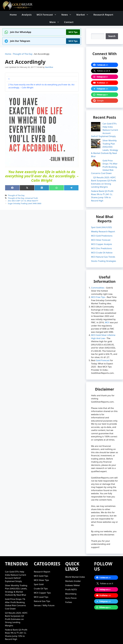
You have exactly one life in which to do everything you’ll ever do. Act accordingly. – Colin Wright (41, 86)
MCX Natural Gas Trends (103, 254)
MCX (107, 319)
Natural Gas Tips (42, 598)
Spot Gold (39, 581)
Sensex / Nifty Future (44, 602)
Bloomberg (71, 591)
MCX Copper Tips (42, 590)
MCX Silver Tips (41, 577)
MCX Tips (73, 32)
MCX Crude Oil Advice (102, 249)
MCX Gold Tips (41, 573)
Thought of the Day (16, 198)
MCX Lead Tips (41, 594)
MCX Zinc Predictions (101, 245)
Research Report (103, 15)
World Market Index (75, 574)
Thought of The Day (23, 54)
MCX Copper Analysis (101, 241)
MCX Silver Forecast (101, 237)
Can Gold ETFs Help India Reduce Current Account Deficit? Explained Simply (104, 130)
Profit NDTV (71, 586)
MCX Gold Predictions (102, 232)
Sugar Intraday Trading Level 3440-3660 (25, 203)
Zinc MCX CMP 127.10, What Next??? (23, 201)
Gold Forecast (103, 357)
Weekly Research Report (103, 228)
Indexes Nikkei (73, 582)
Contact (69, 22)
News (68, 15)
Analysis (27, 15)
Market (84, 15)
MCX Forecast (48, 15)
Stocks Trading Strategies (104, 258)
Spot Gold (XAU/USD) (101, 224)
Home (13, 15)
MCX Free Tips (98, 294)
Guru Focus (71, 595)
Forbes (69, 599)
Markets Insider (73, 578)
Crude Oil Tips (41, 585)
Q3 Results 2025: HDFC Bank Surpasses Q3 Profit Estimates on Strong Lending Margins (16, 616)
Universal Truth (31, 198)
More (56, 22)
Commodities (98, 284)
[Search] (112, 36)
